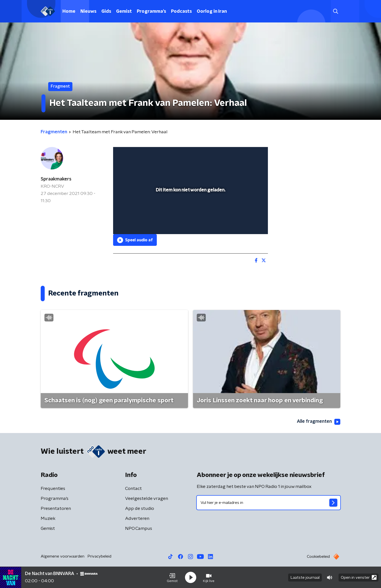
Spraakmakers (56, 179)
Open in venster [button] (359, 577)
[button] (172, 578)
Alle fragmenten (319, 422)
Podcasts (181, 11)
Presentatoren (56, 509)
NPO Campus (139, 529)
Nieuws (88, 11)
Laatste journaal (305, 578)
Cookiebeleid (318, 557)
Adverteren (137, 519)
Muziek (48, 519)
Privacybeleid (99, 556)
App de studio (140, 509)
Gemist (124, 11)
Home (69, 11)
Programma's (151, 11)
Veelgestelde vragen (147, 499)
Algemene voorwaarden (63, 556)
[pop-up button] (246, 223)
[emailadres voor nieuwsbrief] (269, 503)
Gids (106, 11)
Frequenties (53, 489)
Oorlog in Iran (212, 11)
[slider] (190, 210)
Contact (133, 489)
